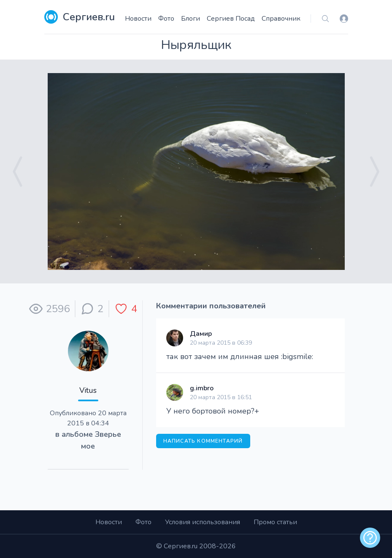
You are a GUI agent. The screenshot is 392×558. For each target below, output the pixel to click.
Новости (138, 19)
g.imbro (202, 388)
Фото (166, 19)
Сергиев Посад (231, 19)
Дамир (201, 334)
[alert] (370, 538)
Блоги (191, 19)
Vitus (88, 390)
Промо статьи (275, 522)
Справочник (281, 19)
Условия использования (203, 522)
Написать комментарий (203, 441)
